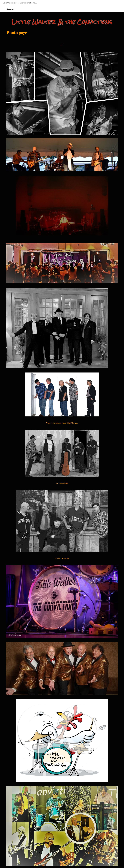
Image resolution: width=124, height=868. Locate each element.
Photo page (11, 9)
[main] (62, 32)
